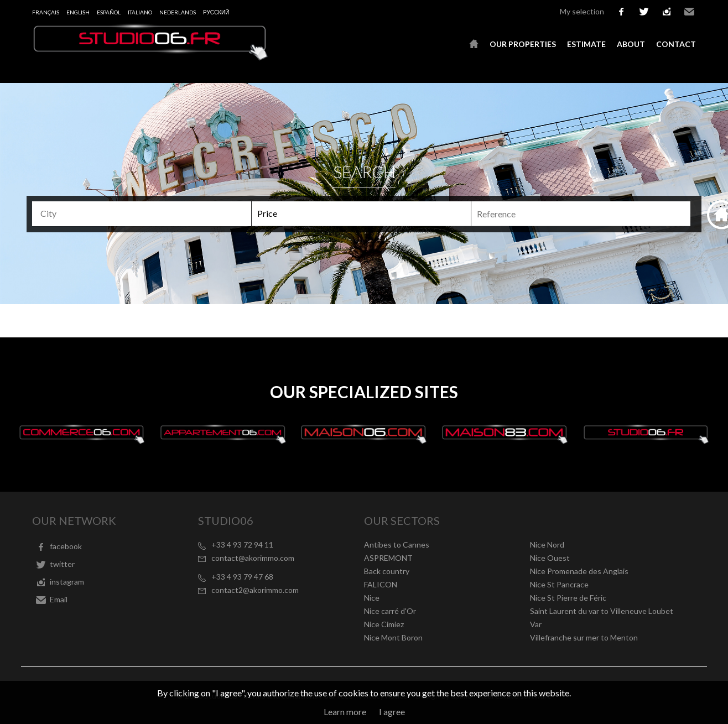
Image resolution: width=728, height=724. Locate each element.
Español (109, 12)
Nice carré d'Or (390, 611)
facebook (621, 12)
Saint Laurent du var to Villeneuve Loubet (602, 611)
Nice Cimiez (384, 624)
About (631, 44)
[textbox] (146, 213)
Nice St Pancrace (559, 584)
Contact (676, 44)
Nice (372, 598)
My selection (582, 11)
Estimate (586, 44)
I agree (392, 712)
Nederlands (178, 12)
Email (689, 12)
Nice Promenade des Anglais (579, 571)
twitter (644, 12)
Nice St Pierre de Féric (568, 598)
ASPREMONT (388, 558)
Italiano (140, 12)
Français (46, 12)
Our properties (523, 44)
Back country (387, 571)
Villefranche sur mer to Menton (584, 637)
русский (216, 12)
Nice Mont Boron (393, 637)
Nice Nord (547, 545)
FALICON (381, 584)
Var (536, 624)
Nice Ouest (550, 558)
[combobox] (142, 214)
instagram (667, 12)
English (78, 12)
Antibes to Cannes (397, 545)
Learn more (345, 712)
